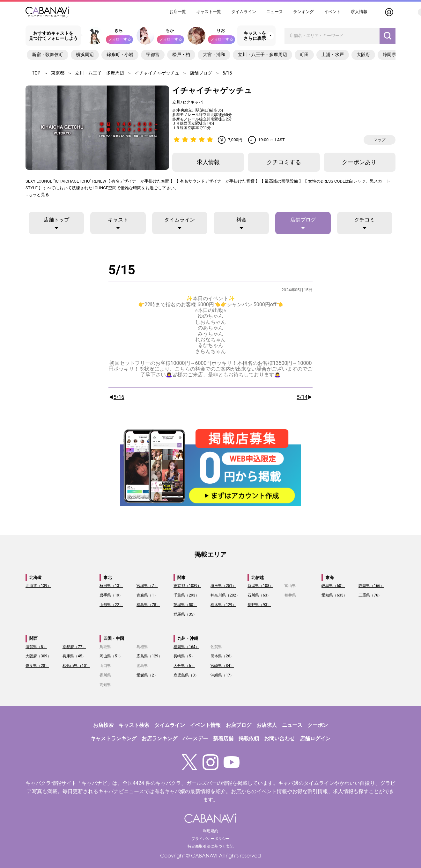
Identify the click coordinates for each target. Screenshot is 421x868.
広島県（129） (149, 656)
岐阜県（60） (333, 586)
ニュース (275, 12)
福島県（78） (148, 605)
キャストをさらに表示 (255, 36)
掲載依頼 (249, 738)
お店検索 (103, 725)
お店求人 (267, 725)
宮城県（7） (147, 586)
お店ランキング (159, 738)
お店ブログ (239, 725)
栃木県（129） (223, 605)
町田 (304, 54)
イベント (332, 12)
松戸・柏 (181, 54)
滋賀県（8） (36, 647)
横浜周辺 (85, 54)
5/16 (119, 397)
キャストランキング (114, 738)
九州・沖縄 (188, 638)
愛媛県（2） (147, 675)
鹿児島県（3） (186, 675)
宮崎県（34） (222, 666)
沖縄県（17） (222, 675)
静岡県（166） (371, 586)
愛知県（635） (334, 595)
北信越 (258, 578)
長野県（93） (259, 605)
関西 (33, 638)
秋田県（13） (111, 586)
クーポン (318, 725)
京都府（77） (74, 647)
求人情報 (359, 12)
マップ (380, 140)
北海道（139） (38, 586)
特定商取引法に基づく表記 (211, 846)
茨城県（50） (185, 605)
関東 (181, 578)
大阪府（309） (38, 656)
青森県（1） (147, 595)
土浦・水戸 (333, 54)
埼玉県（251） (223, 586)
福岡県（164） (186, 647)
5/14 (302, 397)
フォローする (120, 39)
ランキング (303, 12)
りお (221, 30)
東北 (107, 578)
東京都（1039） (187, 586)
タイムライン (244, 12)
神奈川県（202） (225, 595)
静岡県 (389, 54)
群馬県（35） (185, 614)
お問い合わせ (279, 738)
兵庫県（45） (74, 656)
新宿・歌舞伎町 (48, 54)
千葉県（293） (186, 595)
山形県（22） (111, 605)
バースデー (195, 738)
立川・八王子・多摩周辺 (262, 54)
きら (119, 30)
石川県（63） (259, 595)
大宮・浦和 (214, 54)
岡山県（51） (111, 656)
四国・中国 (114, 638)
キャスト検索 (134, 725)
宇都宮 (153, 54)
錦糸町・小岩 (120, 54)
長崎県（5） (184, 656)
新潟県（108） (260, 586)
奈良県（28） (37, 666)
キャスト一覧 (209, 12)
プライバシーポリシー (211, 839)
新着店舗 (223, 738)
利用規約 (211, 831)
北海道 (36, 578)
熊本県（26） (222, 656)
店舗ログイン (315, 738)
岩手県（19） (111, 595)
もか (170, 30)
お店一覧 (178, 12)
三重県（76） (370, 595)
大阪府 (363, 54)
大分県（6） (184, 666)
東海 (329, 578)
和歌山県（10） (76, 666)
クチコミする (284, 162)
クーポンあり (359, 162)
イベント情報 (205, 725)
